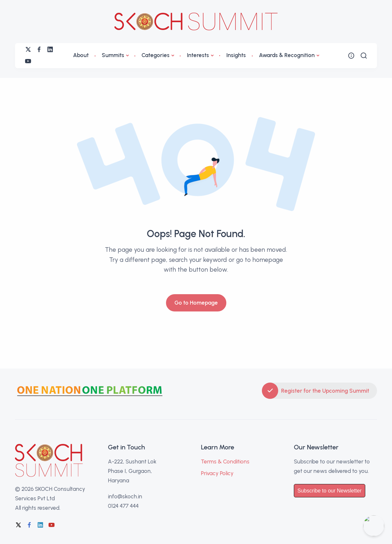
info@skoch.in (125, 496)
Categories (156, 55)
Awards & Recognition (287, 55)
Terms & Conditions (225, 461)
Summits (113, 55)
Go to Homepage (196, 303)
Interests (198, 55)
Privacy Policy (217, 473)
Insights (236, 55)
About (81, 55)
